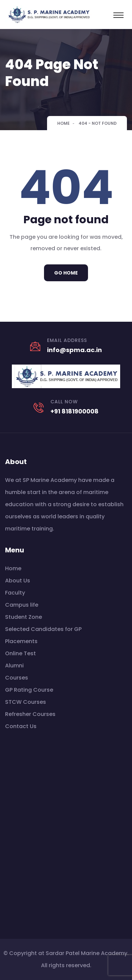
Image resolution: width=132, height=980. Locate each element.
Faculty (15, 593)
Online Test (20, 653)
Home (63, 123)
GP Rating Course (29, 690)
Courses (17, 678)
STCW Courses (26, 702)
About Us (18, 581)
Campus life (22, 605)
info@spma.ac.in (74, 350)
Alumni (14, 666)
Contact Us (21, 726)
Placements (21, 641)
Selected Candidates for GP (43, 629)
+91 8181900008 (74, 411)
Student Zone (24, 617)
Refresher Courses (30, 714)
